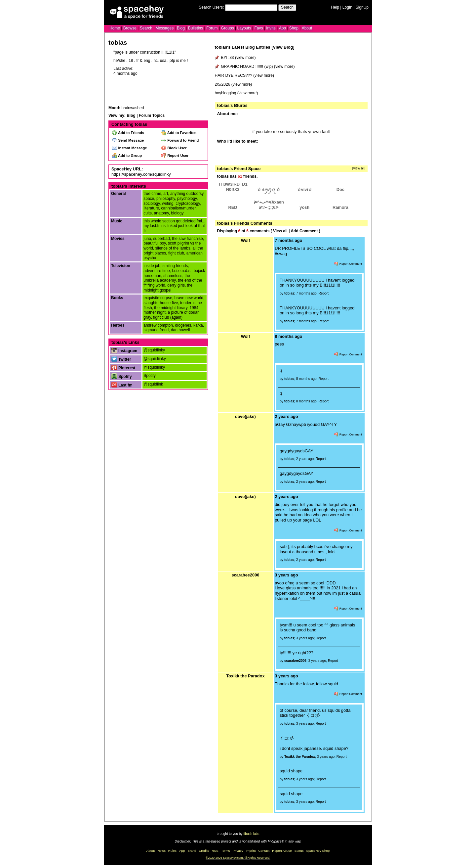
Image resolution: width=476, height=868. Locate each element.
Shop (294, 28)
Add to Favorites (179, 133)
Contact (264, 851)
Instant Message (129, 148)
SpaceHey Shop (318, 851)
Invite (271, 28)
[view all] (359, 168)
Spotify (121, 377)
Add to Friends (128, 133)
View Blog (283, 47)
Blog (181, 28)
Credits (204, 851)
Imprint (251, 851)
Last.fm (122, 385)
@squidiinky (154, 350)
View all (280, 231)
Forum (212, 28)
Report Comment (348, 264)
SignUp (362, 7)
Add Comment (304, 231)
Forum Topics (152, 115)
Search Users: (211, 7)
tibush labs (251, 834)
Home (115, 28)
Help (335, 7)
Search (287, 7)
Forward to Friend (180, 140)
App (282, 28)
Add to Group (127, 156)
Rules (172, 851)
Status (299, 851)
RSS (215, 851)
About (307, 28)
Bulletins (196, 28)
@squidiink (153, 384)
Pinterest (123, 368)
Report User (175, 156)
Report (323, 293)
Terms (226, 851)
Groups (227, 28)
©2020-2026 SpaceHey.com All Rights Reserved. (238, 858)
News (161, 851)
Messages (164, 28)
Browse (130, 28)
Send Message (128, 140)
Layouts (244, 28)
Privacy (238, 851)
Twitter (121, 359)
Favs (258, 28)
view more (245, 58)
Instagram (124, 351)
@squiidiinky (155, 359)
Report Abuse (282, 851)
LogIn (347, 7)
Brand (192, 851)
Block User (174, 148)
